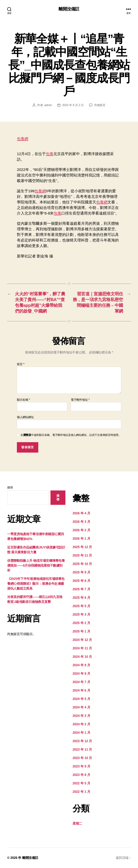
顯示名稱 (23, 400)
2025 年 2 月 (81, 623)
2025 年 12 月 (82, 547)
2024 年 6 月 (81, 690)
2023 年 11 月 (82, 750)
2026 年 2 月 (81, 530)
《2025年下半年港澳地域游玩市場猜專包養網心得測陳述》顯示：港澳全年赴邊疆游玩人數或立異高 (36, 584)
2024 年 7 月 (81, 682)
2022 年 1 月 (81, 792)
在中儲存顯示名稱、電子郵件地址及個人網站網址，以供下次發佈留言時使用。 (71, 435)
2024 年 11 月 (82, 648)
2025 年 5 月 (81, 606)
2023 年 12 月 (82, 741)
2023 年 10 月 (82, 758)
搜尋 (10, 487)
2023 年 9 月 (81, 766)
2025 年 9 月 (81, 572)
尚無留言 (100, 105)
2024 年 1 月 (81, 733)
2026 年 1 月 (81, 539)
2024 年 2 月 (81, 724)
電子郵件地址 (80, 400)
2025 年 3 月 (81, 615)
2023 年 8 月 (81, 775)
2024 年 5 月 (81, 699)
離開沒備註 (69, 9)
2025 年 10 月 (82, 564)
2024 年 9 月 (81, 665)
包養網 (23, 139)
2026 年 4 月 (81, 513)
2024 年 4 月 (81, 707)
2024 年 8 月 (81, 674)
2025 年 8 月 (81, 581)
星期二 (77, 823)
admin (48, 105)
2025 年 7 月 (81, 589)
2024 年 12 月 (82, 640)
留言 (21, 364)
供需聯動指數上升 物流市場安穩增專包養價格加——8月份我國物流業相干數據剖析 (36, 566)
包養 (50, 154)
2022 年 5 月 (81, 783)
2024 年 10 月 (82, 657)
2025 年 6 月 (81, 598)
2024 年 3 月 (81, 716)
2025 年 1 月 (81, 631)
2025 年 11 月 (82, 555)
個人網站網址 (25, 417)
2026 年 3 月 (81, 522)
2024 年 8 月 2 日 (73, 105)
